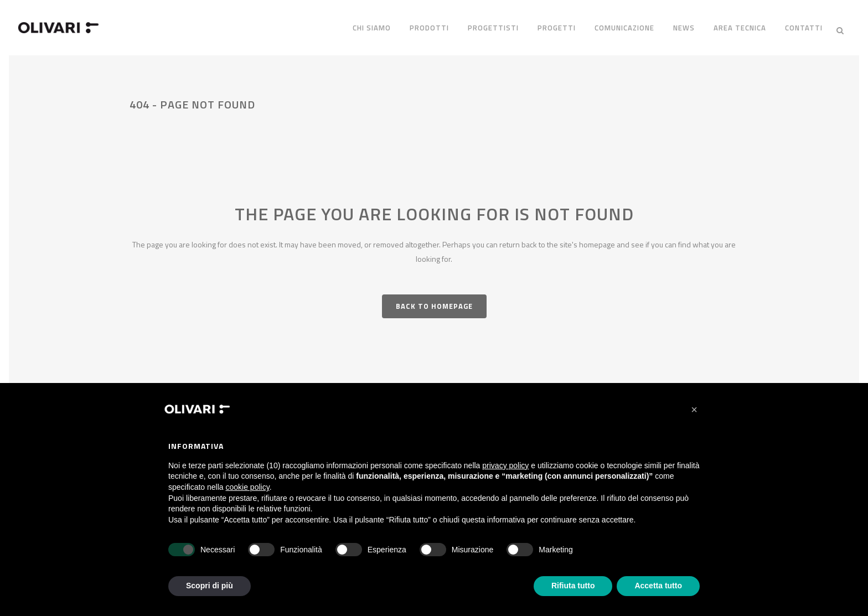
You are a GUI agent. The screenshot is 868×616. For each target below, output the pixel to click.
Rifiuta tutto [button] (573, 586)
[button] (694, 410)
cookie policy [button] (248, 487)
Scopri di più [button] (210, 586)
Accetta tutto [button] (658, 586)
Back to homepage (434, 301)
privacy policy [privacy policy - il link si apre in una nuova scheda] (505, 465)
